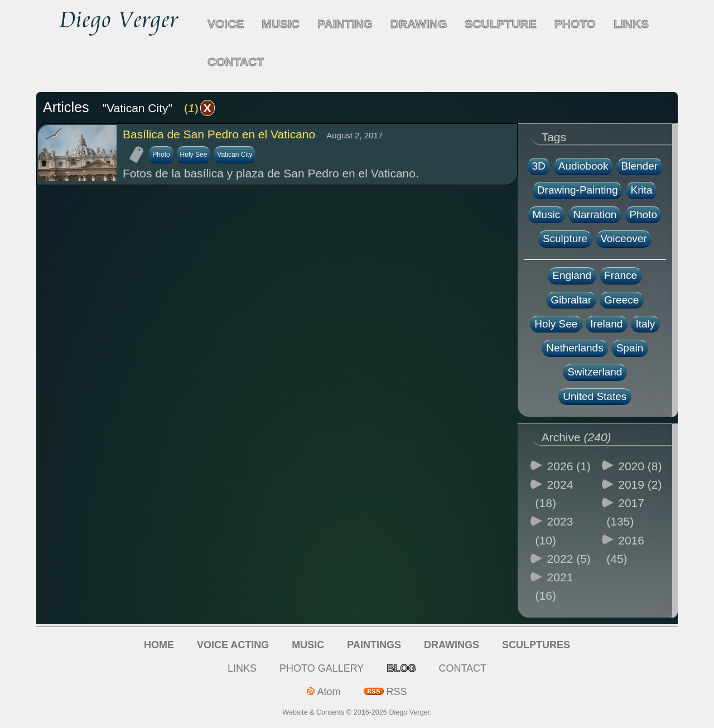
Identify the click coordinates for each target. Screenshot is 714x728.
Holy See (194, 155)
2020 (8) (640, 466)
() (199, 108)
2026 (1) (569, 466)
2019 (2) (640, 484)
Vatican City (235, 155)
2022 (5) (569, 559)
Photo (161, 155)
